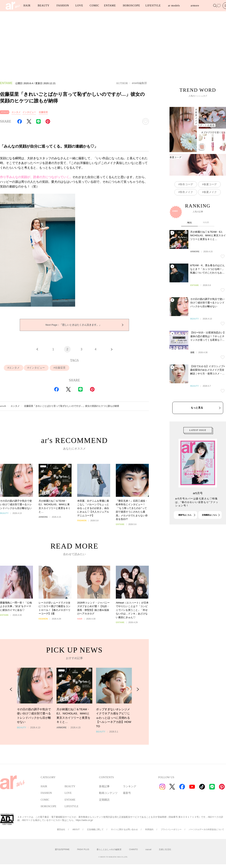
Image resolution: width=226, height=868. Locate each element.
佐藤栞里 (43, 112)
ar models (174, 6)
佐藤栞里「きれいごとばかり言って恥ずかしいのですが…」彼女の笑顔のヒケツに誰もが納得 (72, 406)
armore (195, 6)
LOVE (79, 6)
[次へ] (112, 349)
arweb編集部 (139, 83)
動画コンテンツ (108, 793)
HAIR (27, 6)
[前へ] (37, 349)
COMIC (94, 6)
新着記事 (104, 786)
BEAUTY (44, 6)
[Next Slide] (138, 701)
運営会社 (61, 829)
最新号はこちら (185, 526)
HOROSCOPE (131, 6)
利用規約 (149, 829)
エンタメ (16, 112)
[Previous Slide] (11, 701)
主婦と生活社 (165, 849)
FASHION (63, 6)
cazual (148, 849)
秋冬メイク (186, 192)
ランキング (130, 786)
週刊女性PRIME (62, 849)
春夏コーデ (210, 184)
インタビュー (29, 112)
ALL (190, 246)
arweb (3, 406)
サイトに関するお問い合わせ (124, 829)
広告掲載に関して (95, 829)
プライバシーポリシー (171, 829)
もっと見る (197, 431)
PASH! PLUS (83, 849)
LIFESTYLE (153, 6)
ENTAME (110, 6)
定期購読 (104, 800)
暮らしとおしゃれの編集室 (109, 849)
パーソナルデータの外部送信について (207, 829)
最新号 (127, 793)
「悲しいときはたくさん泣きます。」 (74, 325)
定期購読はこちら (209, 526)
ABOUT (76, 829)
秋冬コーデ (186, 184)
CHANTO (133, 849)
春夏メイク (210, 192)
